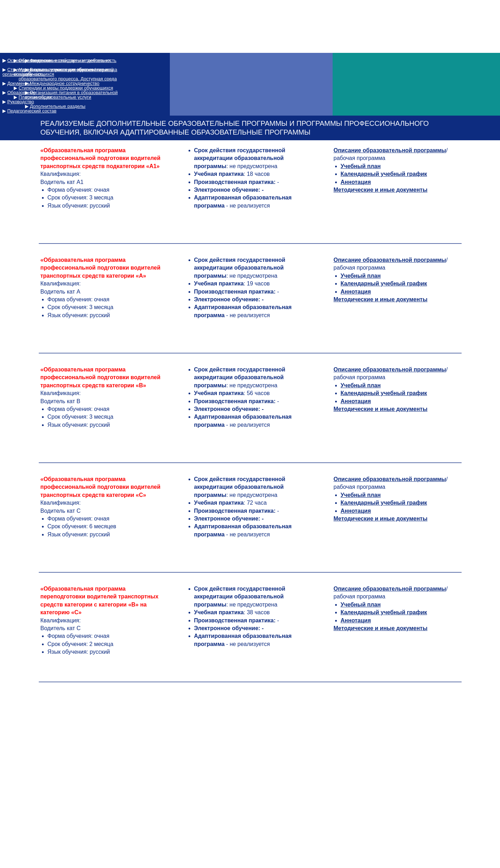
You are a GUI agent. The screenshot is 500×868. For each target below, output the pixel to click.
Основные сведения (29, 60)
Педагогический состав (32, 111)
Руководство (21, 102)
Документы (19, 83)
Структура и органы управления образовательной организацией (58, 72)
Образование (22, 93)
